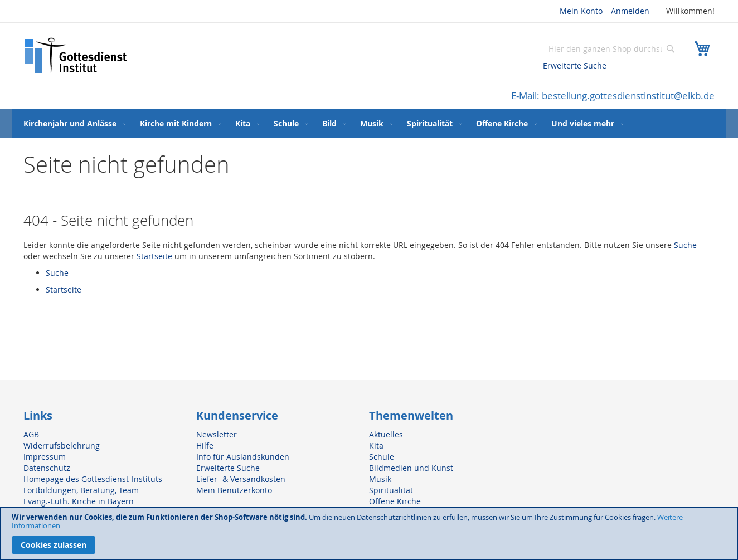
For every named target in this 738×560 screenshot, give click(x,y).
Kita (376, 445)
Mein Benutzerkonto (234, 490)
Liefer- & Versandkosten (241, 479)
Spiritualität (391, 490)
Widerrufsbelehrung (62, 445)
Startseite (154, 256)
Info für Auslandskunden (243, 457)
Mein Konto (581, 11)
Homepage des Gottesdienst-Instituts (93, 479)
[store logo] (76, 55)
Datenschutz (47, 468)
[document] (369, 534)
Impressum (45, 457)
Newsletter (217, 434)
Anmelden (630, 11)
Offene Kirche (395, 501)
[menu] (369, 123)
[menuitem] (72, 123)
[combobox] (613, 48)
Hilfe (205, 445)
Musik (380, 479)
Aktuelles (386, 434)
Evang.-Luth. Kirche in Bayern (79, 501)
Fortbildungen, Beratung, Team (81, 490)
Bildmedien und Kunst (411, 468)
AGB (31, 434)
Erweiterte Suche (575, 65)
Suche (685, 245)
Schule (382, 457)
